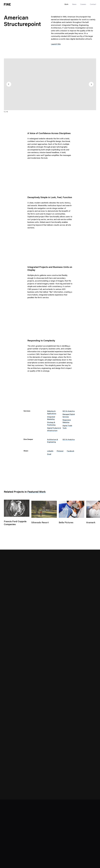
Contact (93, 5)
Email (49, 454)
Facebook (70, 451)
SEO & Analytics (69, 411)
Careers (83, 5)
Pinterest (60, 451)
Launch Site (56, 44)
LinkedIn (50, 451)
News (74, 5)
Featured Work (37, 492)
